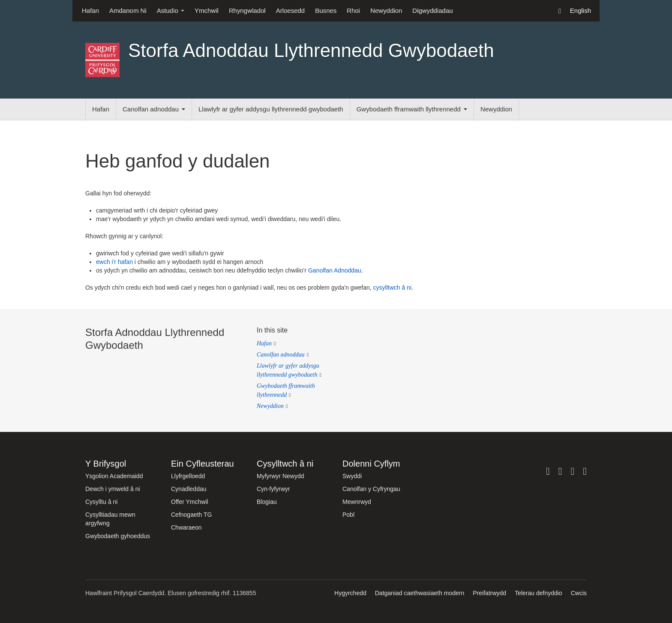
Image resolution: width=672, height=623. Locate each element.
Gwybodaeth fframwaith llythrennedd (412, 109)
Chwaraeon (186, 527)
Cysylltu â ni (101, 502)
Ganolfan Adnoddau (335, 270)
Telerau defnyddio (538, 593)
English (580, 10)
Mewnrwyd (357, 502)
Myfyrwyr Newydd (280, 476)
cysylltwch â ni (392, 288)
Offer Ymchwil (190, 502)
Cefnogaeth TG (191, 515)
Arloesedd (291, 10)
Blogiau (267, 502)
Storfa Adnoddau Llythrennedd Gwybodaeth (311, 50)
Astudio (171, 10)
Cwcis (579, 593)
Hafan (90, 10)
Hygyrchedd (350, 593)
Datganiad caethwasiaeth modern (420, 593)
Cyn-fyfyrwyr (273, 489)
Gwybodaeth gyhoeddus (118, 536)
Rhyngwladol (247, 10)
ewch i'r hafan (114, 262)
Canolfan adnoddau (154, 109)
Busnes (326, 10)
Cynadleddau (189, 489)
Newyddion (386, 10)
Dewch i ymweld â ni (113, 489)
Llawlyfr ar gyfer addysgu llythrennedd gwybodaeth (271, 109)
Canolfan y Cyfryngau (371, 489)
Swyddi (352, 476)
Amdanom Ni (128, 10)
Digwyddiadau (432, 10)
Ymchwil (207, 10)
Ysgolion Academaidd (114, 476)
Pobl (348, 515)
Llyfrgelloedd (188, 476)
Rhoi (353, 10)
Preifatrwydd (489, 593)
